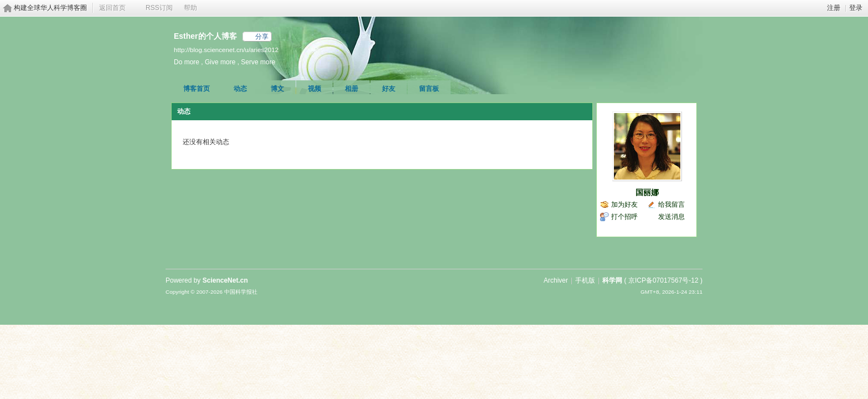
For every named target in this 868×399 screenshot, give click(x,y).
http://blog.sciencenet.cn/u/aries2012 (226, 50)
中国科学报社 (241, 292)
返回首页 (112, 8)
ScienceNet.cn (225, 280)
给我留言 (671, 204)
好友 (389, 89)
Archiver (556, 280)
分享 (262, 37)
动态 (240, 89)
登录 (856, 8)
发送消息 (671, 217)
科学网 (612, 280)
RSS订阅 (159, 8)
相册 (352, 89)
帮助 (190, 8)
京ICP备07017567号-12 (663, 280)
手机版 (585, 280)
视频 (314, 89)
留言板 (429, 89)
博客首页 (197, 89)
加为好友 (624, 204)
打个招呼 (624, 217)
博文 (277, 89)
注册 (834, 8)
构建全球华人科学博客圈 (50, 8)
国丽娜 (647, 192)
